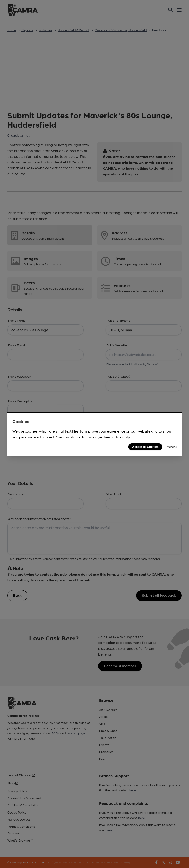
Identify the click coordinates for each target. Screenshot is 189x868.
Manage (172, 447)
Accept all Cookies (145, 446)
